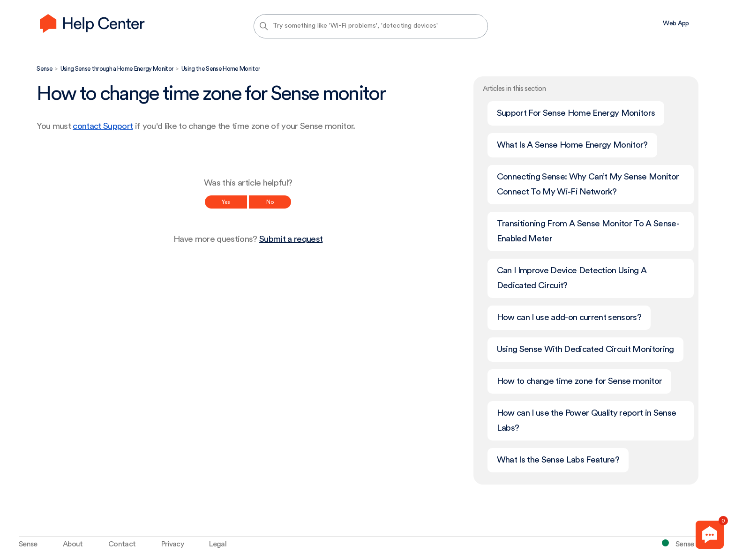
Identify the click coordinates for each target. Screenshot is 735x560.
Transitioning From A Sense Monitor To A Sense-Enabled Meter (588, 231)
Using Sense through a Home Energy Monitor (117, 69)
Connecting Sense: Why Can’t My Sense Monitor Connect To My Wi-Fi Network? (588, 184)
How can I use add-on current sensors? (569, 317)
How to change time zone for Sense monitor (580, 381)
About (73, 544)
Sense (45, 69)
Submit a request (291, 239)
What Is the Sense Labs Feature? (558, 460)
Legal (218, 544)
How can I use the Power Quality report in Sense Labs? (587, 421)
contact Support (103, 126)
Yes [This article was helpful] (226, 202)
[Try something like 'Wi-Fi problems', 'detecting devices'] (371, 26)
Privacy (172, 544)
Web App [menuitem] (676, 23)
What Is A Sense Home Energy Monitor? (572, 145)
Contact (122, 544)
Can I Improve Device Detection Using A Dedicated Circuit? (572, 278)
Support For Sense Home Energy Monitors (576, 113)
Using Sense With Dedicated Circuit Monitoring (585, 349)
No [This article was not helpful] (270, 202)
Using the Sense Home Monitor (221, 69)
